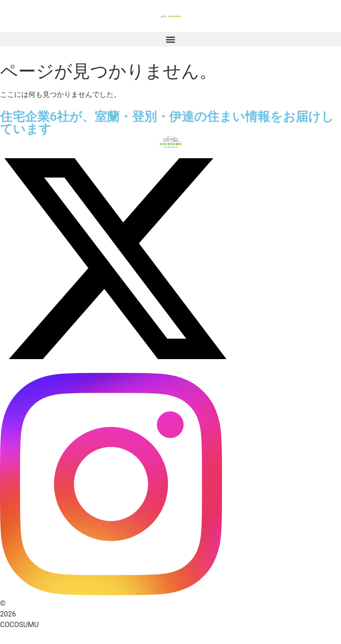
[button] (170, 39)
